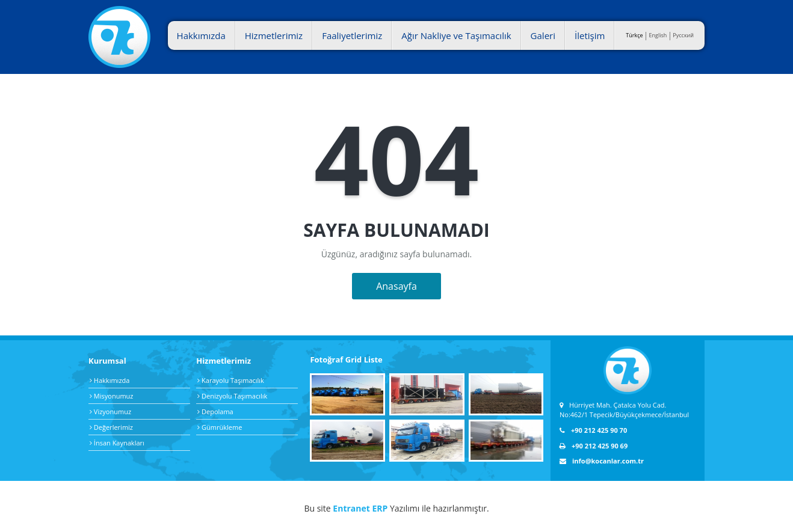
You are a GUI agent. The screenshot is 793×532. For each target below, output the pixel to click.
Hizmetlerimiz (274, 35)
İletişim (590, 35)
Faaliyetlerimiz (352, 35)
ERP (380, 508)
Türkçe (634, 35)
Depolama (215, 411)
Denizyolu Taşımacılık (232, 396)
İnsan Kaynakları (117, 443)
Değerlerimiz (111, 427)
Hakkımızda (201, 35)
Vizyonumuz (110, 411)
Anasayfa (396, 286)
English (658, 35)
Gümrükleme (220, 427)
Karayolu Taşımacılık (231, 380)
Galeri (543, 35)
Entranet (351, 508)
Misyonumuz (111, 396)
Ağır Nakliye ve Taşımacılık (456, 35)
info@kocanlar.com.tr (602, 461)
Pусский (683, 35)
